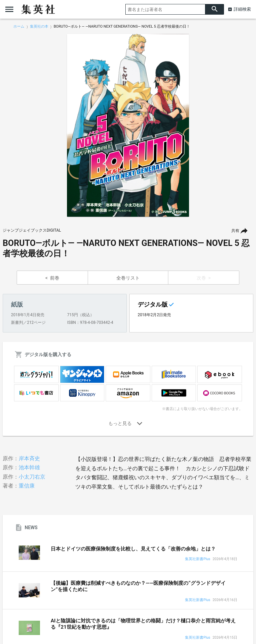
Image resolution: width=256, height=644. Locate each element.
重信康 (27, 486)
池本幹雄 (29, 467)
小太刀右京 (32, 477)
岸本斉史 (29, 458)
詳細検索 (242, 9)
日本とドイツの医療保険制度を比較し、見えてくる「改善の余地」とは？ (133, 549)
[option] (128, 125)
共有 (235, 231)
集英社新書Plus (197, 559)
